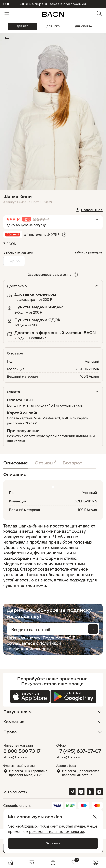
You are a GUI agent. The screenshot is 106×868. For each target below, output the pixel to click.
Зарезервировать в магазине (50, 275)
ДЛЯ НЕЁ (23, 26)
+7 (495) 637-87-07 (79, 751)
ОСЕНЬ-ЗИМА (87, 369)
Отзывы (45, 462)
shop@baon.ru (16, 757)
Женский (92, 361)
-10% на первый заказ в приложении (53, 4)
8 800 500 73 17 (22, 751)
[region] (52, 556)
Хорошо (53, 843)
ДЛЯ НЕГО (53, 26)
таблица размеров (89, 252)
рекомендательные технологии (57, 831)
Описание (16, 463)
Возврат (72, 463)
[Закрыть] (95, 817)
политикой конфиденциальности (34, 646)
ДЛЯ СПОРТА (83, 26)
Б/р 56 (14, 261)
